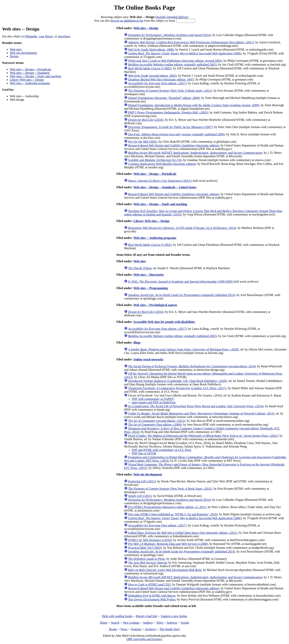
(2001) (143, 142)
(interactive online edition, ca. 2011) (167, 507)
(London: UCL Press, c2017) (177, 388)
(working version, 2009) (194, 105)
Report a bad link (147, 616)
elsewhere (64, 36)
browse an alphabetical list (127, 21)
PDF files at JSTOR (144, 453)
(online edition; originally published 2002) (173, 65)
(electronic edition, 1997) (161, 79)
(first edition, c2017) (157, 83)
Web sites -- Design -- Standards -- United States (165, 187)
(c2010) (150, 540)
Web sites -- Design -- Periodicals (30, 69)
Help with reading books (117, 616)
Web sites (16, 49)
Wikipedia (31, 36)
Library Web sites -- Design (27, 80)
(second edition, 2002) (152, 76)
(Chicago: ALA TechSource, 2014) (182, 228)
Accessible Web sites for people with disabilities (164, 322)
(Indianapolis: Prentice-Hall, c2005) (168, 112)
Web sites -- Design (146, 28)
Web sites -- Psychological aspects (155, 305)
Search (115, 623)
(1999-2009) (180, 282)
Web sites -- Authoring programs (30, 83)
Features (136, 629)
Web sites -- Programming (151, 288)
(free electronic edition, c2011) (183, 533)
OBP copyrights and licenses (144, 639)
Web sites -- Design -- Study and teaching (35, 76)
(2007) (171, 127)
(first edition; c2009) (155, 425)
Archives (150, 629)
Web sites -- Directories (149, 275)
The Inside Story (170, 629)
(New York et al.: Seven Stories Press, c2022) (203, 436)
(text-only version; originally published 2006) (177, 134)
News (124, 629)
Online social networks (148, 359)
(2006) (185, 53)
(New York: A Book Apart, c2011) (170, 91)
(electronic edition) (174, 145)
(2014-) (160, 181)
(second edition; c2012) (157, 421)
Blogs (137, 343)
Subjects (172, 623)
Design (14, 56)
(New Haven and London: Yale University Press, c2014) (196, 406)
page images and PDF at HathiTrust (154, 402)
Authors (148, 623)
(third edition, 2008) (151, 50)
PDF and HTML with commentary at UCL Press (162, 450)
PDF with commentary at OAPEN (153, 399)
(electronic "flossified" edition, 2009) (164, 98)
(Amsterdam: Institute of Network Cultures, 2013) (201, 413)
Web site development (23, 53)
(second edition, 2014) (192, 366)
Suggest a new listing (174, 616)
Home (104, 623)
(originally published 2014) (182, 295)
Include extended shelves (172, 17)
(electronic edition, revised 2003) (175, 61)
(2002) (150, 68)
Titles (160, 623)
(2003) (145, 548)
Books (113, 629)
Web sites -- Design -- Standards (30, 73)
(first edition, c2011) (191, 42)
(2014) (170, 35)
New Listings (131, 623)
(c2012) (142, 481)
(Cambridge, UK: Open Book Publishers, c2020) (178, 381)
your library (46, 36)
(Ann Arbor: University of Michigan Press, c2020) (183, 349)
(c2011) (140, 496)
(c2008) (168, 544)
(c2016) (146, 120)
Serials (185, 623)
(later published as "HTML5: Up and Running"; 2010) (173, 514)
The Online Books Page (144, 7)
